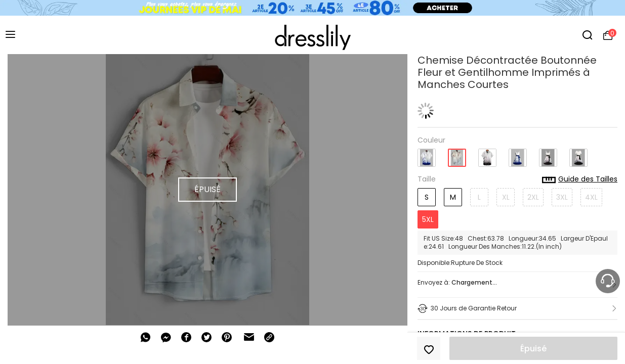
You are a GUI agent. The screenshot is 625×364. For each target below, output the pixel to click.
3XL (562, 197)
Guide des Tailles (580, 179)
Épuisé (533, 349)
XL (506, 197)
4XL (591, 197)
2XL (533, 197)
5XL (428, 219)
